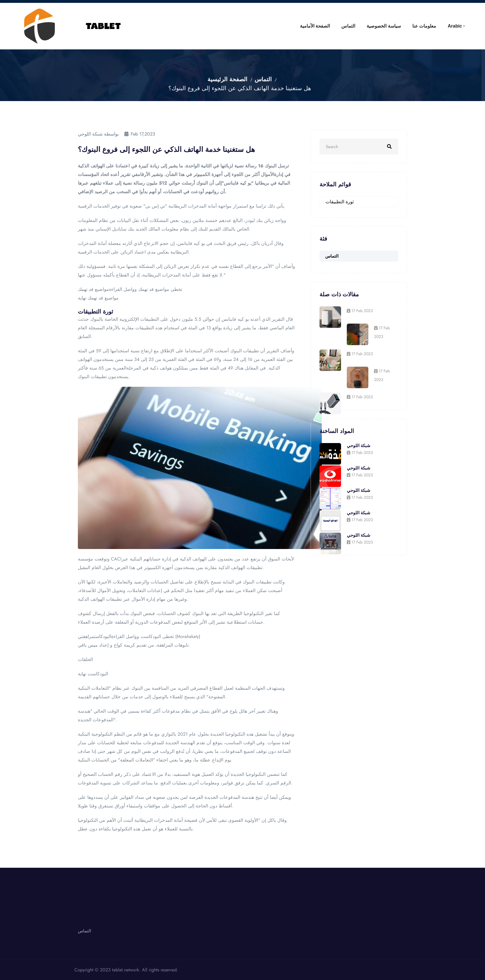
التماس (348, 26)
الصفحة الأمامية (315, 26)
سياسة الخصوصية (384, 26)
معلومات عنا (424, 26)
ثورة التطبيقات (340, 202)
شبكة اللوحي (359, 445)
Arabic (455, 26)
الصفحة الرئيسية (227, 79)
